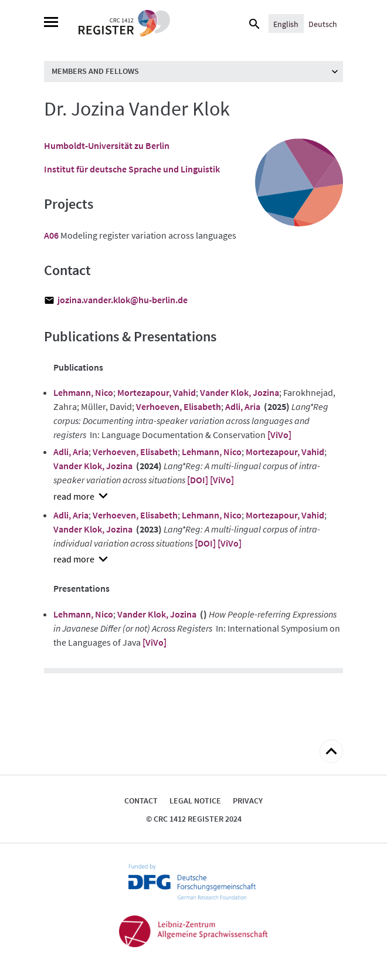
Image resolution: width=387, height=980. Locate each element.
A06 (51, 235)
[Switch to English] (286, 23)
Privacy (248, 801)
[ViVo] (279, 435)
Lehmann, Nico (83, 392)
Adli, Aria (243, 406)
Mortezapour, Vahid (157, 392)
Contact (141, 801)
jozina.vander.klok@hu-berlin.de (123, 300)
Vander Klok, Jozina (240, 392)
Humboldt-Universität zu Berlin (107, 145)
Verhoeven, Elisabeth (179, 406)
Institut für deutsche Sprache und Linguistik (132, 169)
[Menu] (51, 23)
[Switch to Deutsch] (323, 23)
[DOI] (198, 480)
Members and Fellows (95, 71)
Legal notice (195, 801)
